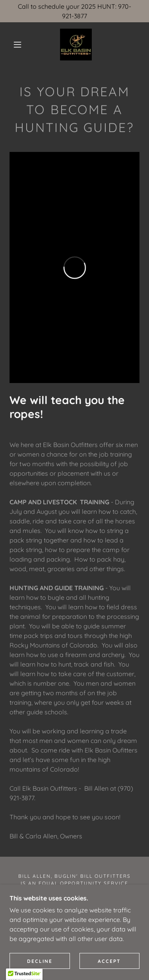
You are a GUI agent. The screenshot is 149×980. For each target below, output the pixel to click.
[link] (76, 45)
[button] (17, 45)
